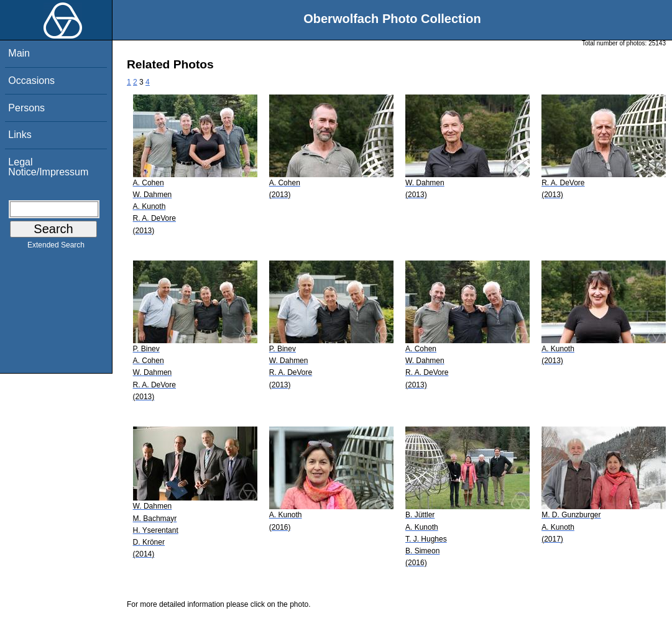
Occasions (31, 81)
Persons (26, 108)
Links (20, 135)
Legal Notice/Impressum (48, 167)
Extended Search (56, 247)
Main (19, 53)
